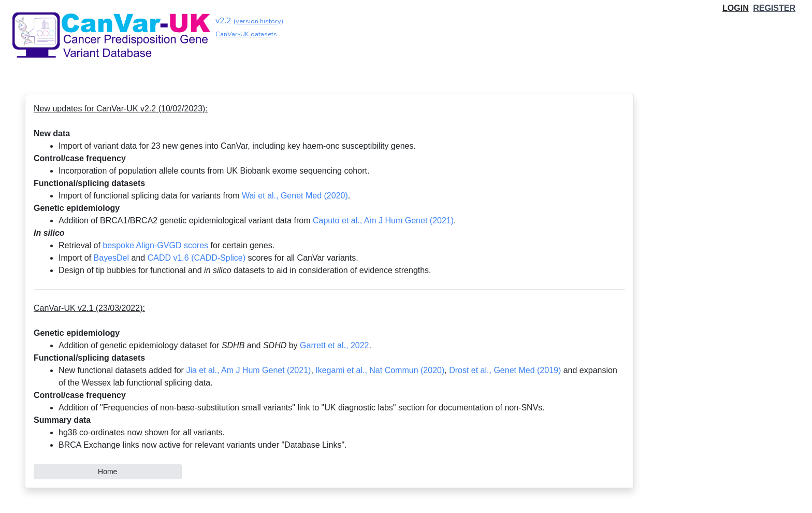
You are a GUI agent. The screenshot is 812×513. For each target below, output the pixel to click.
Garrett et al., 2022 (334, 345)
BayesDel (111, 258)
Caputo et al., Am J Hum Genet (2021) (383, 220)
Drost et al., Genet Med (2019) (505, 370)
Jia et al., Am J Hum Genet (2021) (248, 370)
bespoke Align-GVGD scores (155, 245)
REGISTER (774, 8)
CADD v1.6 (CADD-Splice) (197, 258)
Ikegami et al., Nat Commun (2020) (380, 370)
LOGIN (736, 8)
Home (107, 472)
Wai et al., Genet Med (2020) (295, 196)
